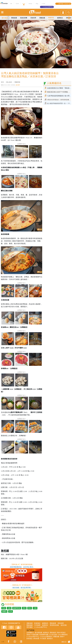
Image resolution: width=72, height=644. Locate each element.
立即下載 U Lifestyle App (64, 4)
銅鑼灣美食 (17, 608)
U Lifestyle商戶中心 (41, 627)
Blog (37, 4)
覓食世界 (33, 18)
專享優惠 (30, 627)
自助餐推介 (30, 633)
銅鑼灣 (4, 611)
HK (11, 4)
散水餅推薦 (39, 633)
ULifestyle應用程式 (46, 637)
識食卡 (62, 637)
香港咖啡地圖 (44, 635)
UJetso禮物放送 (63, 635)
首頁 (2, 82)
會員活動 (64, 625)
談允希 (18, 85)
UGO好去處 (53, 635)
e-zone (43, 4)
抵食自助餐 (24, 18)
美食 (4, 608)
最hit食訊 (9, 82)
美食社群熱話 (61, 633)
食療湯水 (45, 625)
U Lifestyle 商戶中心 (48, 7)
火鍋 (9, 608)
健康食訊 (60, 18)
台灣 (10, 611)
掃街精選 (61, 623)
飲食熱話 (37, 623)
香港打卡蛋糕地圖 (33, 635)
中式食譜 (37, 625)
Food (24, 4)
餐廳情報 (51, 18)
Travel (17, 4)
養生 (30, 608)
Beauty (30, 4)
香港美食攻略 (54, 625)
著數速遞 (42, 18)
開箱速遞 (14, 18)
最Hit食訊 (5, 18)
